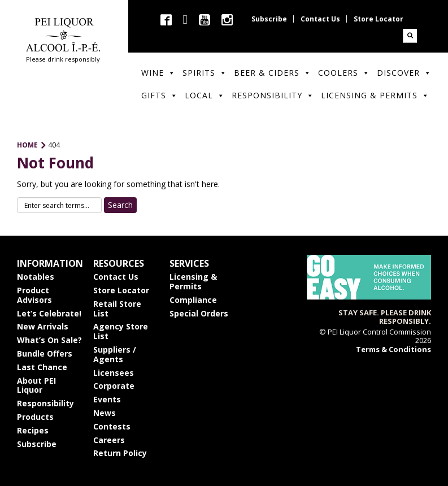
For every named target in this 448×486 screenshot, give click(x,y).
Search (410, 36)
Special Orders (199, 313)
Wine (158, 73)
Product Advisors (34, 295)
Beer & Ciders (273, 73)
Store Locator (379, 19)
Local (205, 95)
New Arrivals (43, 326)
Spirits (205, 73)
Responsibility (273, 95)
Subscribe (269, 19)
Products (35, 417)
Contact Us (320, 19)
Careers (109, 440)
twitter (185, 19)
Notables (36, 277)
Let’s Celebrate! (49, 313)
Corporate (114, 386)
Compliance (193, 300)
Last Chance (42, 367)
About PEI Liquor (36, 385)
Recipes (33, 430)
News (105, 413)
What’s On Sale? (49, 340)
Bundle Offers (45, 353)
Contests (112, 426)
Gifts (160, 95)
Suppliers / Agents (115, 354)
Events (107, 399)
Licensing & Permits (375, 95)
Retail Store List (117, 309)
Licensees (114, 373)
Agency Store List (121, 331)
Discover (404, 73)
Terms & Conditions (393, 349)
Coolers (344, 73)
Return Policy (120, 453)
